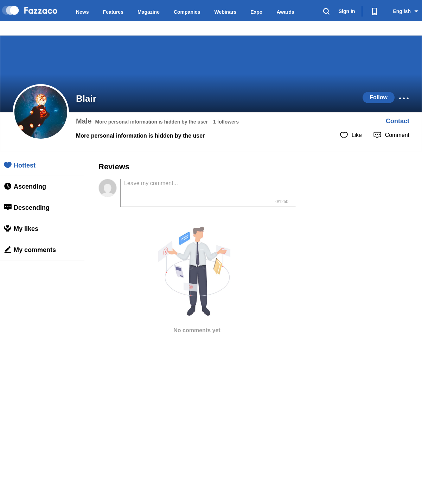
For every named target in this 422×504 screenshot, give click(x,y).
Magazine (149, 12)
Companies (187, 12)
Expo (256, 12)
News (82, 12)
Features (113, 12)
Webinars (225, 12)
